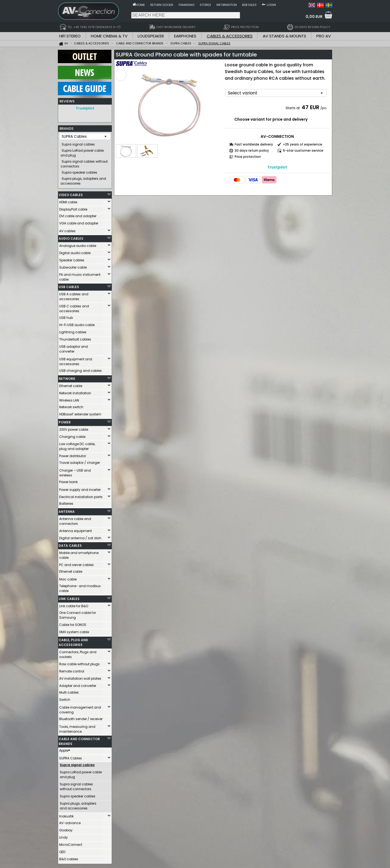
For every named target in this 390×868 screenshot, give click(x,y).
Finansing (187, 5)
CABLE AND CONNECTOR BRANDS (79, 740)
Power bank (68, 481)
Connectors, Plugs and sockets (78, 653)
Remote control (72, 670)
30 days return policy (252, 150)
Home (140, 5)
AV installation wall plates (80, 677)
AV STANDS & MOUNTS (284, 36)
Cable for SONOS (73, 623)
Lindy (63, 836)
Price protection (248, 157)
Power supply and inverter (80, 488)
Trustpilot (85, 108)
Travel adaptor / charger (80, 461)
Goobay (66, 829)
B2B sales (249, 5)
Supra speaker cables (79, 171)
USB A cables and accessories (74, 295)
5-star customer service (303, 150)
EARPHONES (185, 36)
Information (227, 5)
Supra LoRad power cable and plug (82, 152)
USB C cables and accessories (74, 307)
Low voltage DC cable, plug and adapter (77, 445)
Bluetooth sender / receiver (81, 718)
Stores (205, 5)
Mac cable (68, 578)
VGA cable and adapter (79, 222)
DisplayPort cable (73, 208)
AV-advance (70, 822)
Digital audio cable (75, 252)
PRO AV (324, 36)
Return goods (162, 5)
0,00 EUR (314, 17)
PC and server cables (76, 563)
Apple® (65, 749)
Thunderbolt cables (75, 338)
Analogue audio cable (78, 244)
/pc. (324, 108)
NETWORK (67, 377)
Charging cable (72, 435)
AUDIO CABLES (71, 237)
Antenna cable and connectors (75, 520)
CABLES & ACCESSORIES (230, 36)
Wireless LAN (69, 399)
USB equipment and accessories (76, 360)
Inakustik (66, 815)
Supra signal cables (78, 143)
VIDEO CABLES (71, 194)
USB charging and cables (80, 369)
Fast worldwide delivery (254, 144)
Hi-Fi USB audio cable (77, 324)
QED (62, 850)
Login (271, 5)
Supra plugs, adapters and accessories (83, 180)
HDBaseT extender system (80, 413)
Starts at (293, 108)
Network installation (75, 392)
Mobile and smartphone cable (79, 554)
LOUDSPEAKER (151, 36)
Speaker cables (72, 259)
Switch (65, 698)
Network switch (71, 406)
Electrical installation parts (81, 496)
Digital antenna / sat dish (80, 537)
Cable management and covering (80, 708)
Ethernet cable (71, 385)
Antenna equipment (76, 529)
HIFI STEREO (70, 36)
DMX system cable (74, 631)
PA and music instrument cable (80, 276)
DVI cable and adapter (78, 215)
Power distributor (73, 455)
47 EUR (310, 107)
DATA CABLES (70, 544)
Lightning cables (73, 331)
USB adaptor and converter (74, 348)
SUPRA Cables (71, 757)
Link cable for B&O (74, 605)
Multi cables (69, 691)
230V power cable (74, 428)
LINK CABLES (69, 597)
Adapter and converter (78, 684)
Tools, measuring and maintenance (77, 728)
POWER (65, 421)
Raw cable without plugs (79, 663)
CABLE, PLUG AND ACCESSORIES (73, 641)
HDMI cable (68, 201)
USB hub (66, 316)
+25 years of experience (303, 144)
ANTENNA (67, 510)
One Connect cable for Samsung (78, 614)
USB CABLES (69, 286)
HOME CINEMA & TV (109, 36)
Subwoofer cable (73, 266)
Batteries (66, 502)
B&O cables (69, 858)
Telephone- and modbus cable (80, 587)
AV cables (67, 230)
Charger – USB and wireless (75, 471)
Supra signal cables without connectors (84, 162)
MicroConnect (71, 843)
